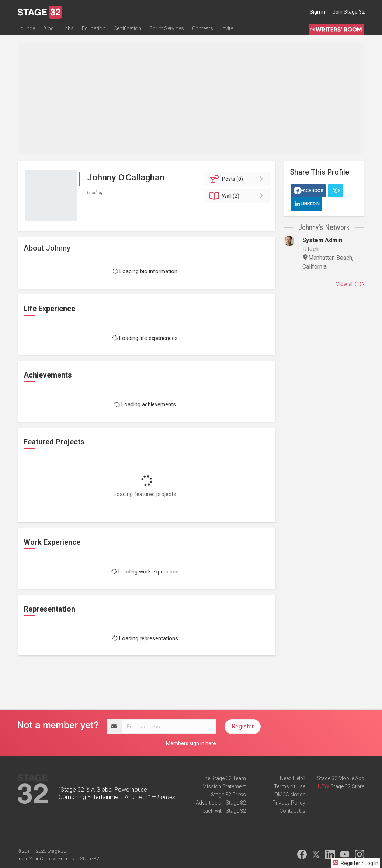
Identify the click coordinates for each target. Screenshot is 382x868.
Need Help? (293, 778)
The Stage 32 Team (224, 778)
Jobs (68, 28)
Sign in (317, 12)
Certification (127, 28)
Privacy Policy (289, 803)
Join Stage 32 (349, 12)
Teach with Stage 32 (223, 811)
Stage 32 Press (228, 795)
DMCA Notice (290, 795)
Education (94, 28)
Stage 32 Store (347, 786)
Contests (203, 28)
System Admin (322, 240)
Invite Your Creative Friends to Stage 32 (58, 859)
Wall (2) (238, 196)
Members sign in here (191, 743)
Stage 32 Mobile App (341, 778)
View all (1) (350, 284)
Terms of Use (290, 786)
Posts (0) (238, 179)
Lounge (26, 28)
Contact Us (292, 811)
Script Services (167, 28)
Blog (48, 28)
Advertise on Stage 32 (221, 803)
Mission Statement (224, 786)
